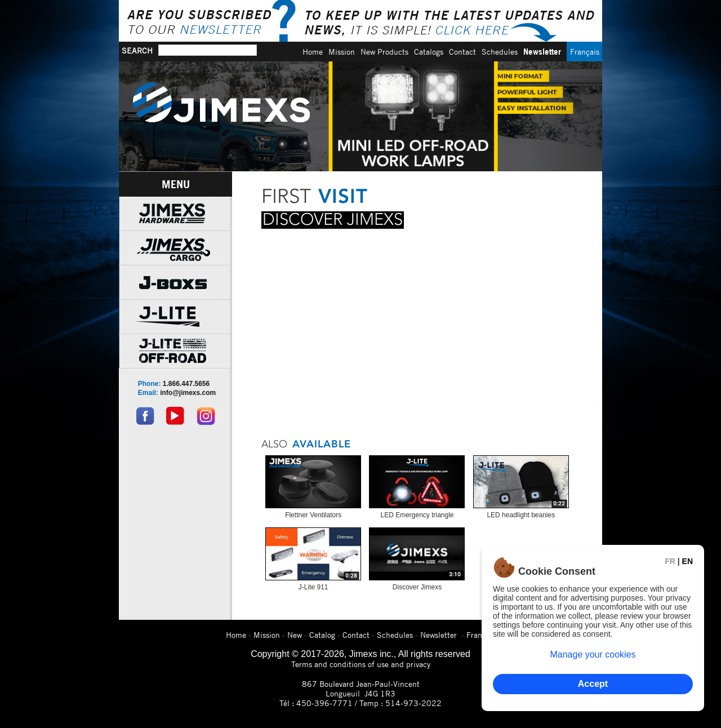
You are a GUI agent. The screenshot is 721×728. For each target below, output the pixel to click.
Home (313, 52)
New (295, 635)
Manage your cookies (593, 654)
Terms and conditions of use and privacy (361, 664)
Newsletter (542, 52)
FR (670, 561)
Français (585, 52)
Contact (462, 52)
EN (687, 561)
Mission (342, 52)
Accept (593, 684)
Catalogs (429, 52)
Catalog (322, 635)
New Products (384, 52)
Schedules (500, 52)
